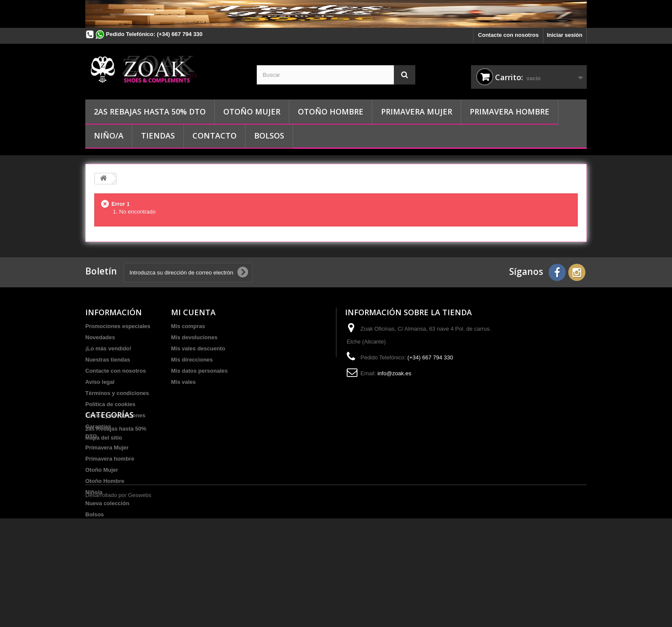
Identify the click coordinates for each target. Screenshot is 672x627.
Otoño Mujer (252, 112)
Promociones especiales (118, 326)
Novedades (100, 337)
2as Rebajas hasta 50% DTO (150, 112)
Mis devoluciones (194, 337)
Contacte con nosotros (508, 35)
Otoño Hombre (331, 112)
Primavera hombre (510, 112)
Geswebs (140, 604)
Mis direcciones (192, 360)
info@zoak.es (394, 373)
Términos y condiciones (117, 393)
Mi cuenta (193, 312)
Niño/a (109, 136)
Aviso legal (100, 382)
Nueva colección (107, 562)
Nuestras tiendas (108, 360)
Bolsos (269, 136)
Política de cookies (110, 404)
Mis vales (183, 382)
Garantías (98, 427)
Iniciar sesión (565, 35)
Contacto (214, 136)
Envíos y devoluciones (115, 415)
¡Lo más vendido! (108, 348)
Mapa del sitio (104, 438)
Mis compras (188, 326)
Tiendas (158, 136)
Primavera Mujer (417, 112)
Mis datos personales (199, 371)
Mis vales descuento (198, 348)
